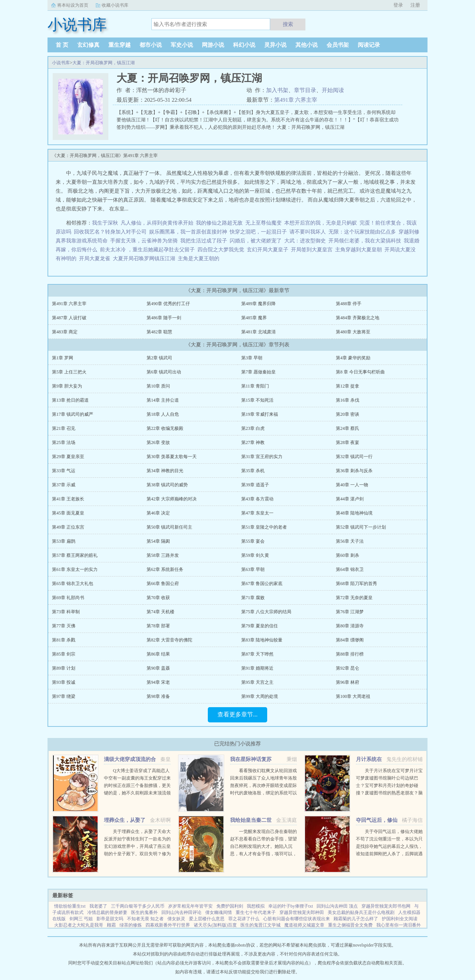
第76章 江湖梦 (350, 612)
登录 (398, 5)
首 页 (62, 45)
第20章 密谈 (348, 414)
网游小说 (213, 45)
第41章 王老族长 (68, 499)
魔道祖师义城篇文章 (304, 925)
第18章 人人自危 (163, 414)
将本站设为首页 (73, 5)
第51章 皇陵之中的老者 (264, 527)
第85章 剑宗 (64, 654)
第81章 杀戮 (64, 640)
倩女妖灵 (176, 919)
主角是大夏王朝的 (200, 259)
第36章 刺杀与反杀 (354, 471)
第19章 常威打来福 (260, 414)
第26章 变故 (158, 442)
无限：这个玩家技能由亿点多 (362, 232)
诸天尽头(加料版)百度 (215, 925)
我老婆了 (98, 906)
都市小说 (151, 45)
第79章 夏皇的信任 (260, 626)
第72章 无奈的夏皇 (354, 598)
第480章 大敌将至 (353, 332)
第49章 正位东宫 (68, 527)
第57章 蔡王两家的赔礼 (75, 555)
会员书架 (338, 45)
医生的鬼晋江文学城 (261, 925)
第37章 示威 (64, 485)
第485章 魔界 (254, 318)
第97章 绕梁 (64, 696)
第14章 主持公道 (163, 400)
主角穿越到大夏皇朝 (360, 250)
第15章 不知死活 (257, 400)
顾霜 (111, 925)
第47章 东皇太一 (257, 513)
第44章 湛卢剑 (350, 499)
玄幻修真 (88, 45)
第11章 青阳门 (255, 386)
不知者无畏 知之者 (145, 919)
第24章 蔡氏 (348, 428)
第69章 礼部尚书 (68, 598)
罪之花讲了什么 (244, 919)
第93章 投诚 (64, 682)
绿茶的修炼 (131, 925)
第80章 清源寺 (350, 626)
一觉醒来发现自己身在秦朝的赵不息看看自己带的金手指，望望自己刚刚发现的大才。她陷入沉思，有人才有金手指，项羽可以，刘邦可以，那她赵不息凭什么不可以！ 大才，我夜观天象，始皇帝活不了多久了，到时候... (263, 854)
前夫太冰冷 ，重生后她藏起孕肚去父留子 (147, 250)
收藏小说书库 (115, 5)
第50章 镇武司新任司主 (169, 527)
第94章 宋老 (158, 682)
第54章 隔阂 (158, 541)
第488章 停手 (349, 304)
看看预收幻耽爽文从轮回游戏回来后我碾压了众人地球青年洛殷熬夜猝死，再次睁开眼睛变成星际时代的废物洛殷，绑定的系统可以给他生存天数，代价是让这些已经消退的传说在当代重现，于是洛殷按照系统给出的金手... (263, 793)
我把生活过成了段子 (204, 241)
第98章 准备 (158, 696)
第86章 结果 (158, 654)
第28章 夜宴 (348, 442)
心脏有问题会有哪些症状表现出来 (297, 919)
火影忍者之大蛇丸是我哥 (79, 925)
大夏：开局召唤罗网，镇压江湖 (104, 63)
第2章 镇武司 (159, 358)
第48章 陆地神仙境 (354, 513)
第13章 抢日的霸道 (70, 400)
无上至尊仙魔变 (263, 223)
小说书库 (61, 63)
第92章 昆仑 (348, 668)
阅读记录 (369, 45)
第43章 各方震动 (257, 499)
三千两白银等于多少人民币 (138, 906)
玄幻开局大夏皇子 (269, 250)
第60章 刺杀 (348, 555)
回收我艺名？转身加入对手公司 (110, 232)
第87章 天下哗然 (257, 654)
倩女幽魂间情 (219, 912)
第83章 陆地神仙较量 (262, 640)
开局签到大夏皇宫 (313, 250)
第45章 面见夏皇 (68, 513)
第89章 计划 (64, 668)
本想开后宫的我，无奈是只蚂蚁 (321, 223)
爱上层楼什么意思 (207, 919)
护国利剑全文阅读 (400, 919)
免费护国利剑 (230, 906)
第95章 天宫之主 (257, 682)
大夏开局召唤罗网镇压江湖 (145, 259)
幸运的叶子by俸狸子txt (291, 906)
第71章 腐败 (253, 598)
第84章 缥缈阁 (350, 640)
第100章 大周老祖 (353, 696)
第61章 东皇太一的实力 (75, 569)
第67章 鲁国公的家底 (262, 584)
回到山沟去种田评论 (181, 912)
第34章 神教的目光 (165, 471)
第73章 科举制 (66, 612)
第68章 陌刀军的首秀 (356, 584)
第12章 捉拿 (348, 386)
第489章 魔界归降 (258, 304)
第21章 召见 (64, 428)
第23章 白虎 (253, 428)
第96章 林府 (348, 682)
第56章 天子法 (350, 541)
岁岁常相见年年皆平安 (190, 906)
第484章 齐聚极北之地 (358, 318)
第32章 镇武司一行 (354, 457)
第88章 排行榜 (350, 654)
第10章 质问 (158, 386)
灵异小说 (275, 45)
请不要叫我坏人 (308, 232)
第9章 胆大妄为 (67, 386)
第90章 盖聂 (158, 668)
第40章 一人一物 (352, 485)
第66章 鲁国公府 (163, 584)
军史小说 (182, 45)
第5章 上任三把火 (69, 372)
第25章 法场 (64, 442)
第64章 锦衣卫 (350, 569)
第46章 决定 (158, 513)
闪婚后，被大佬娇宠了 (256, 241)
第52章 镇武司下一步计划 (361, 527)
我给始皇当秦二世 (251, 820)
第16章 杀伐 (348, 400)
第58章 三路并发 (163, 555)
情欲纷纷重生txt (70, 906)
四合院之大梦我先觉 (221, 250)
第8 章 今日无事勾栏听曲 (360, 372)
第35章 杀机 (253, 471)
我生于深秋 (105, 223)
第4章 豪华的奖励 (353, 358)
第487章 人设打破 (69, 318)
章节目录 (305, 90)
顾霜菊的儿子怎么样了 (356, 919)
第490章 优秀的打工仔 (168, 304)
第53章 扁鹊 (64, 541)
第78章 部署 (158, 626)
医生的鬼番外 (144, 912)
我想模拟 (256, 906)
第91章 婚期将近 (257, 668)
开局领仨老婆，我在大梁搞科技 (365, 241)
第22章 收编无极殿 (165, 428)
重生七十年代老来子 (256, 912)
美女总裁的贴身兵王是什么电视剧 (361, 912)
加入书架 (277, 90)
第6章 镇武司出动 (164, 372)
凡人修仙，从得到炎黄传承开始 (157, 223)
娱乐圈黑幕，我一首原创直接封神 (188, 232)
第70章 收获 (158, 598)
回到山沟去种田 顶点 (337, 906)
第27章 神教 (253, 442)
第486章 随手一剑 (164, 318)
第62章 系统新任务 (165, 569)
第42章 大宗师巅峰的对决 (172, 499)
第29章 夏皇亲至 (68, 457)
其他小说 (307, 45)
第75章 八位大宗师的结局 (266, 612)
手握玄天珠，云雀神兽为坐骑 (144, 241)
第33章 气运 (64, 471)
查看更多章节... (237, 714)
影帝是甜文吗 (110, 919)
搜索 (288, 24)
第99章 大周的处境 (260, 696)
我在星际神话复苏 (251, 759)
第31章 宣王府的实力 (262, 457)
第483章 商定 (65, 332)
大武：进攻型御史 (305, 241)
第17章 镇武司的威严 (73, 414)
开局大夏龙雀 (96, 259)
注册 (415, 5)
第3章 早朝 (252, 358)
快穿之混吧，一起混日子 (258, 232)
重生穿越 (119, 45)
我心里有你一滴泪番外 (399, 925)
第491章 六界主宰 (296, 100)
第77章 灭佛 (64, 626)
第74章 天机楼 (160, 612)
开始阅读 (333, 90)
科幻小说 (244, 45)
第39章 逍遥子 (255, 485)
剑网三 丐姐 (81, 919)
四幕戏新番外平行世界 (168, 925)
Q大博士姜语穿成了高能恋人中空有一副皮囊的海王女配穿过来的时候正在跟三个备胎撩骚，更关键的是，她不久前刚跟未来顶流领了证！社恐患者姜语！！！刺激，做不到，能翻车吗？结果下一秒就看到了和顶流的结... (137, 793)
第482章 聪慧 (159, 332)
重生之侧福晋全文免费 (350, 925)
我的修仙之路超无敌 (219, 223)
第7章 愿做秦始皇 (258, 372)
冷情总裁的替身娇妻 (107, 912)
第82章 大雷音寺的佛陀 (169, 640)
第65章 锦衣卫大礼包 (73, 584)
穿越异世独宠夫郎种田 (302, 912)
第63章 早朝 (253, 569)
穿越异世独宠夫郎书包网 (386, 906)
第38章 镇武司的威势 (167, 485)
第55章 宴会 (253, 541)
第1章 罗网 (63, 358)
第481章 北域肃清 (258, 332)
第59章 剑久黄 (255, 555)
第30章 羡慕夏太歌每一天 (172, 457)
